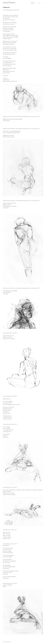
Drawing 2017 (6, 7)
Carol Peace (9, 2)
